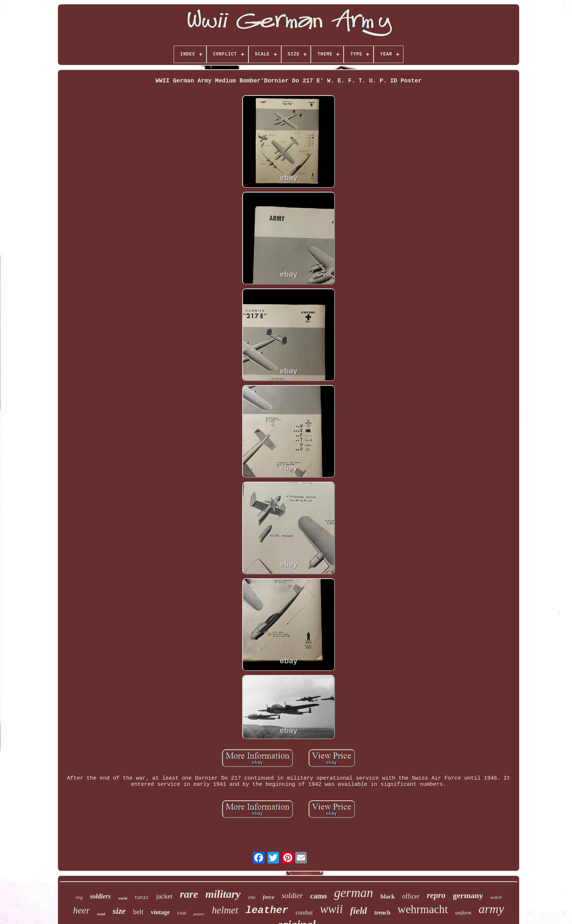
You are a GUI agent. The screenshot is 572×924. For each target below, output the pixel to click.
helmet (225, 910)
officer (411, 896)
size (119, 911)
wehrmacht (423, 909)
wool (101, 914)
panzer (199, 914)
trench (382, 913)
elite (252, 897)
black (388, 896)
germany (468, 895)
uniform (463, 913)
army (491, 909)
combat (304, 913)
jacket (164, 896)
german (354, 893)
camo (318, 896)
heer (81, 910)
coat (182, 913)
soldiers (101, 896)
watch (496, 897)
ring (79, 897)
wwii (331, 909)
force (268, 897)
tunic (142, 898)
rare (189, 894)
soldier (292, 896)
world (123, 898)
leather (267, 910)
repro (436, 895)
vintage (160, 912)
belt (138, 912)
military (223, 894)
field (359, 911)
